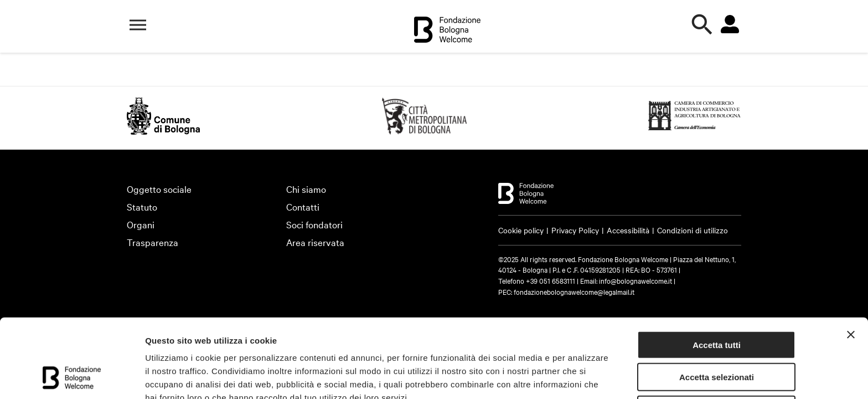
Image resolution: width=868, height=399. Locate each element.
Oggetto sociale (159, 189)
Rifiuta (717, 337)
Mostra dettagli (175, 377)
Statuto (142, 206)
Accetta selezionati (717, 305)
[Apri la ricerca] (702, 25)
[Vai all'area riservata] (730, 24)
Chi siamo (306, 189)
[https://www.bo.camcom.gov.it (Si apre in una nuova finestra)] (695, 131)
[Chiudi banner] (851, 262)
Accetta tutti (717, 272)
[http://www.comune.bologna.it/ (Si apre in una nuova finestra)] (163, 131)
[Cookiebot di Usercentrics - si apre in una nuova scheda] (72, 377)
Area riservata (315, 242)
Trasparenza (153, 242)
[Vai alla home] (447, 31)
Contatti (303, 206)
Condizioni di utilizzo (693, 230)
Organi (141, 224)
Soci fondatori (314, 224)
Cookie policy (521, 230)
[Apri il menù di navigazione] (138, 25)
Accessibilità (628, 230)
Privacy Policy (575, 230)
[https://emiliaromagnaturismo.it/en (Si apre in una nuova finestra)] (424, 131)
